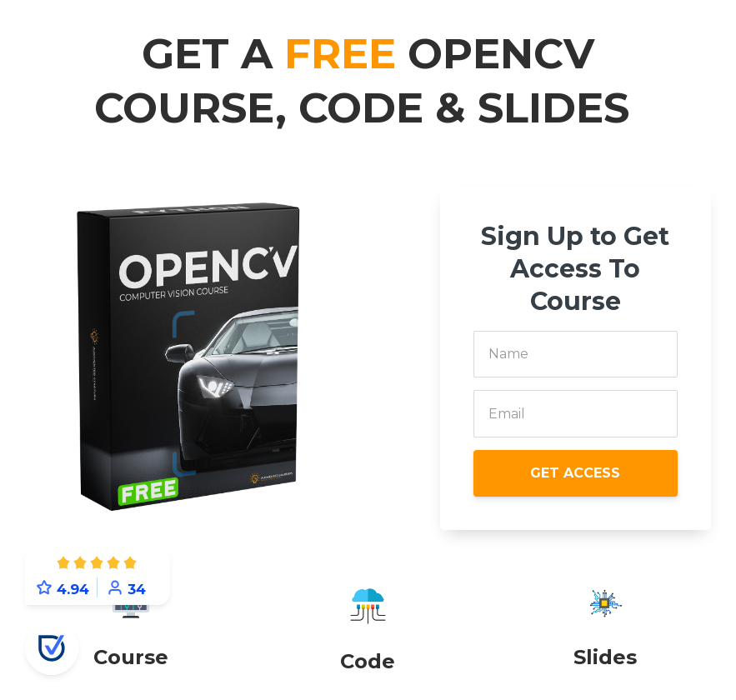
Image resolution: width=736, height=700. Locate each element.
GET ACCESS (575, 473)
